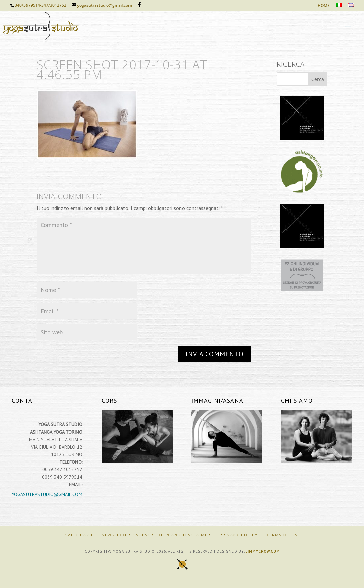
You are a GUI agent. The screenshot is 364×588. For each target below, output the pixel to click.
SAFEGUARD (79, 535)
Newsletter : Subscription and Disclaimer (156, 535)
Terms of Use (283, 535)
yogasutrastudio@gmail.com (47, 494)
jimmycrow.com (263, 551)
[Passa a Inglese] (351, 7)
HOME (324, 6)
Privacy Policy (239, 535)
